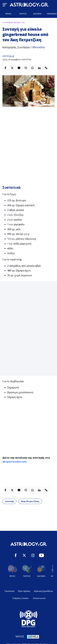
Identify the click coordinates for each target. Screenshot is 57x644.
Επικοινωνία (39, 598)
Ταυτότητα (9, 591)
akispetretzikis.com (15, 462)
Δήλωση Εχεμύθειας (43, 591)
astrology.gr (8, 56)
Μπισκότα (39, 47)
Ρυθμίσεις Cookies (20, 598)
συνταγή (9, 501)
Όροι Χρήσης (24, 591)
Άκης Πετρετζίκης (30, 501)
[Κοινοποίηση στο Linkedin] (39, 68)
